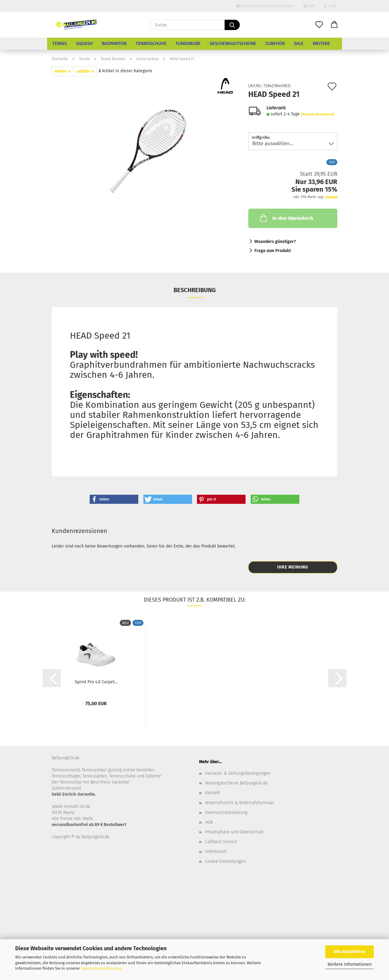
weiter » (63, 71)
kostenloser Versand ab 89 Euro (265, 6)
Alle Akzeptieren (349, 952)
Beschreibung (195, 290)
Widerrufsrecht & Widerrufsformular (240, 803)
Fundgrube (188, 43)
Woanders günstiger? (275, 242)
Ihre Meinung (293, 567)
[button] (334, 25)
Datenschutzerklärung (101, 968)
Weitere (321, 43)
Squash (84, 43)
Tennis (60, 43)
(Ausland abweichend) (318, 114)
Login (330, 6)
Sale (299, 43)
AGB (209, 822)
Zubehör (275, 43)
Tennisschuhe (151, 43)
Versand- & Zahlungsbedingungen (238, 773)
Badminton (114, 43)
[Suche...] (232, 25)
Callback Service (221, 842)
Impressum (216, 851)
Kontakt (213, 793)
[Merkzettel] (319, 25)
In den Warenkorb (286, 218)
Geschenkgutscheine (233, 43)
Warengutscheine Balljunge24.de (236, 783)
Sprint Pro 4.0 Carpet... (96, 682)
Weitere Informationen (350, 964)
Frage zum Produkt (273, 251)
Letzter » (85, 71)
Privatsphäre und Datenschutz (234, 832)
